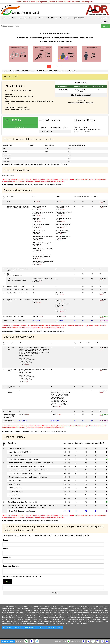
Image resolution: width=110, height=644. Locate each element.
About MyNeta (103, 18)
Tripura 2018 (15, 71)
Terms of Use (51, 627)
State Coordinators (30, 627)
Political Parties (52, 18)
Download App (60, 641)
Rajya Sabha (39, 18)
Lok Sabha (13, 18)
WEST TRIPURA (27, 71)
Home (4, 18)
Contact (41, 627)
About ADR (105, 22)
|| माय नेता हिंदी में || (80, 18)
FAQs (59, 627)
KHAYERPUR (40, 71)
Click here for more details (81, 95)
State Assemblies (25, 18)
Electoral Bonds (65, 18)
